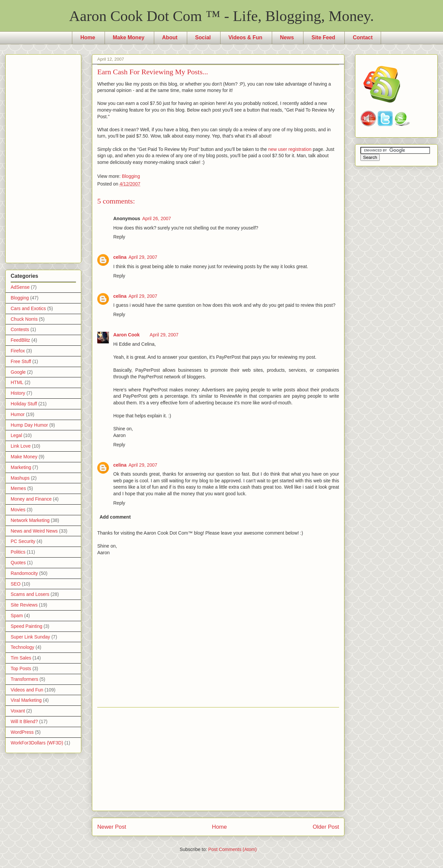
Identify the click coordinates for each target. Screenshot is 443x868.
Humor (18, 414)
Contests (20, 329)
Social (203, 37)
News (287, 37)
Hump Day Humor (29, 425)
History (18, 393)
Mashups (20, 478)
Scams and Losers (30, 594)
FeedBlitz (20, 340)
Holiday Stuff (24, 404)
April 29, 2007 (143, 257)
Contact (363, 37)
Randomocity (24, 573)
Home (88, 37)
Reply (119, 237)
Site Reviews (24, 605)
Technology (22, 647)
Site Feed (323, 37)
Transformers (24, 679)
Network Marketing (30, 520)
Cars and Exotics (28, 308)
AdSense (20, 287)
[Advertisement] (218, 759)
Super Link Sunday (30, 637)
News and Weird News (34, 531)
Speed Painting (26, 626)
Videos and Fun (27, 690)
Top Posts (21, 668)
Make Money (129, 37)
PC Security (23, 541)
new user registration (290, 149)
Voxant (18, 711)
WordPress (22, 732)
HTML (17, 382)
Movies (18, 510)
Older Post (326, 827)
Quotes (18, 563)
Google (18, 372)
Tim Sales (21, 658)
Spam (17, 616)
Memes (18, 488)
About (170, 37)
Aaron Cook (126, 335)
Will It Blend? (24, 721)
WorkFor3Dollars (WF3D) (37, 743)
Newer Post (112, 827)
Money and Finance (31, 499)
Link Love (21, 446)
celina (120, 257)
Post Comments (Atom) (232, 849)
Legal (16, 435)
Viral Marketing (26, 700)
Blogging (131, 176)
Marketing (21, 467)
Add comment (115, 517)
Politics (18, 552)
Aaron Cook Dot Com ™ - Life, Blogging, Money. (222, 16)
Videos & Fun (245, 37)
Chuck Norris (24, 319)
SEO (16, 584)
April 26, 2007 (157, 218)
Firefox (18, 351)
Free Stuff (21, 361)
